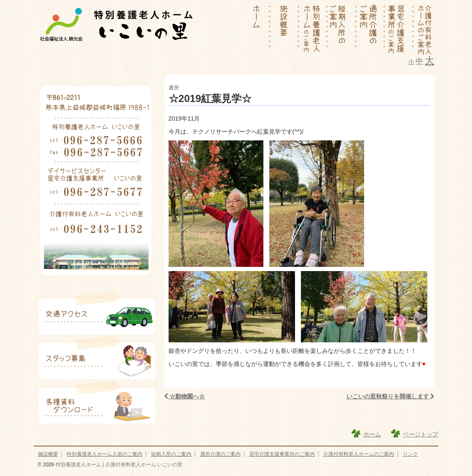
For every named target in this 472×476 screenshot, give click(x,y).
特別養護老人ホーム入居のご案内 (105, 454)
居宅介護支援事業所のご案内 (282, 454)
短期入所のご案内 (171, 454)
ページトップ (421, 434)
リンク (410, 454)
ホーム (372, 434)
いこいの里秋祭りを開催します (390, 396)
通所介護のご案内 (220, 454)
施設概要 (48, 454)
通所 (174, 88)
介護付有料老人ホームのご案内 (359, 454)
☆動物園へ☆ (185, 396)
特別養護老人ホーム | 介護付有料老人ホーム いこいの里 (118, 465)
